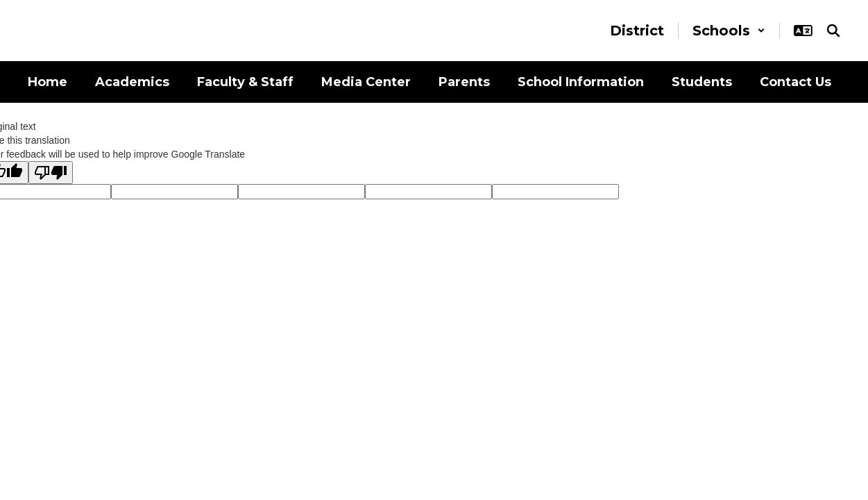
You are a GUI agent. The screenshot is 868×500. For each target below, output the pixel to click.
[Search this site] (833, 31)
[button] (729, 31)
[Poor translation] (51, 173)
